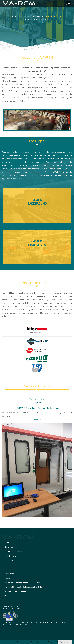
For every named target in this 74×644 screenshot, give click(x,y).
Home (7, 543)
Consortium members (13, 552)
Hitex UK (8, 578)
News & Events (10, 556)
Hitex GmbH (9, 574)
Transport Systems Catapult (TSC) (18, 591)
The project (9, 547)
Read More (37, 402)
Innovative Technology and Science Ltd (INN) (22, 583)
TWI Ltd (7, 596)
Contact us (9, 560)
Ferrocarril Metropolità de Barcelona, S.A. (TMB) (23, 587)
